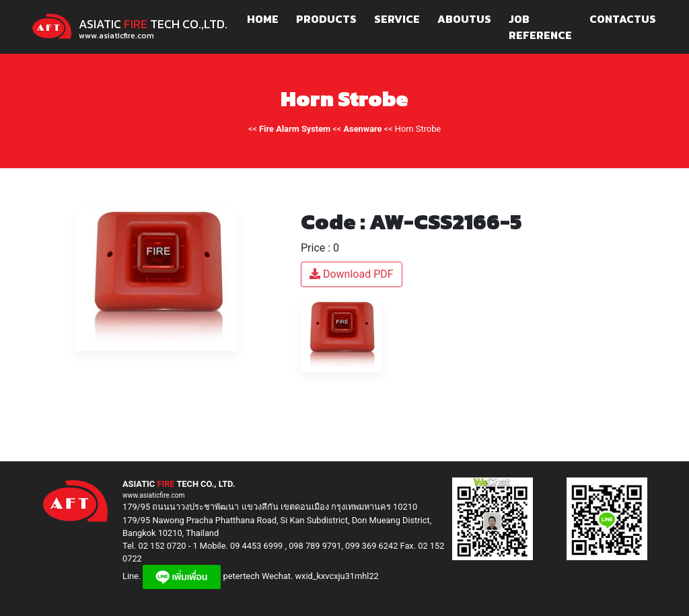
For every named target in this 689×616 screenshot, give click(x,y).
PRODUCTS (326, 19)
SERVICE (397, 19)
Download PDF (352, 274)
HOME (263, 19)
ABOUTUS (464, 19)
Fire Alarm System (295, 129)
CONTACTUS (623, 19)
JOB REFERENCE (540, 27)
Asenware (363, 129)
